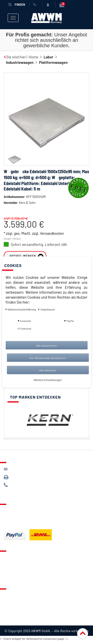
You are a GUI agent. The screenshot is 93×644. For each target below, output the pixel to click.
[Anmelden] (48, 5)
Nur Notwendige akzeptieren (48, 358)
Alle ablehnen (48, 370)
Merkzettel (13, 564)
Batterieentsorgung (20, 524)
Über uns (11, 596)
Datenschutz (14, 602)
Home (33, 57)
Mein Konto (13, 576)
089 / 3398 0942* (23, 478)
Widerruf (11, 614)
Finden (16, 4)
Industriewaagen (20, 62)
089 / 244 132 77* (22, 486)
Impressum (13, 620)
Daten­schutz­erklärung (21, 309)
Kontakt (10, 558)
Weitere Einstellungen (48, 380)
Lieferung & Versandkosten (26, 511)
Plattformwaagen (53, 62)
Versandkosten (52, 233)
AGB (7, 608)
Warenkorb (13, 570)
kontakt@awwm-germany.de (31, 470)
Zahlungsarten (16, 517)
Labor (48, 57)
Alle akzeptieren (46, 345)
